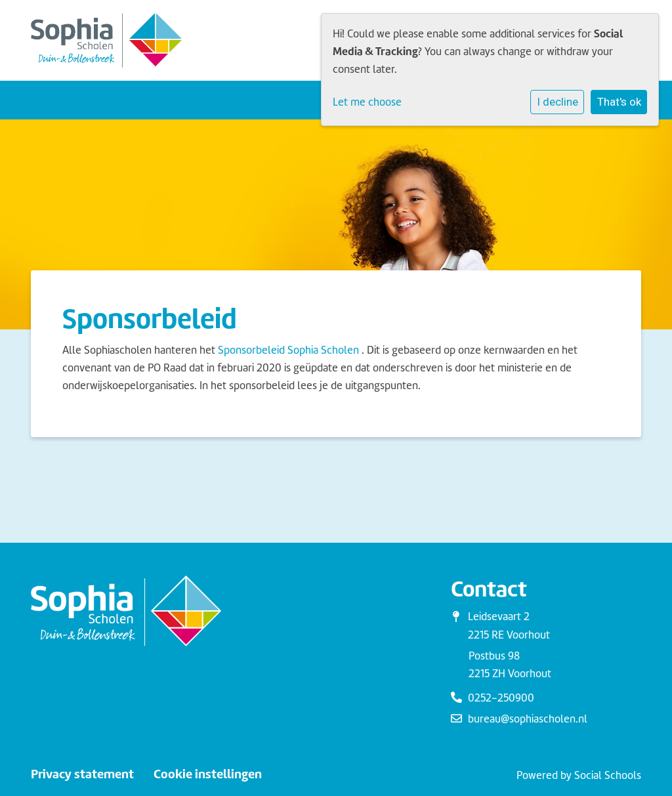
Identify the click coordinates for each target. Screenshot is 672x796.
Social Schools (608, 775)
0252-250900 (501, 698)
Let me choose (367, 102)
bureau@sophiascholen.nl (528, 719)
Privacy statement (82, 774)
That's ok (619, 102)
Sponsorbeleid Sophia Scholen (288, 350)
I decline (557, 102)
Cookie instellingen (208, 774)
